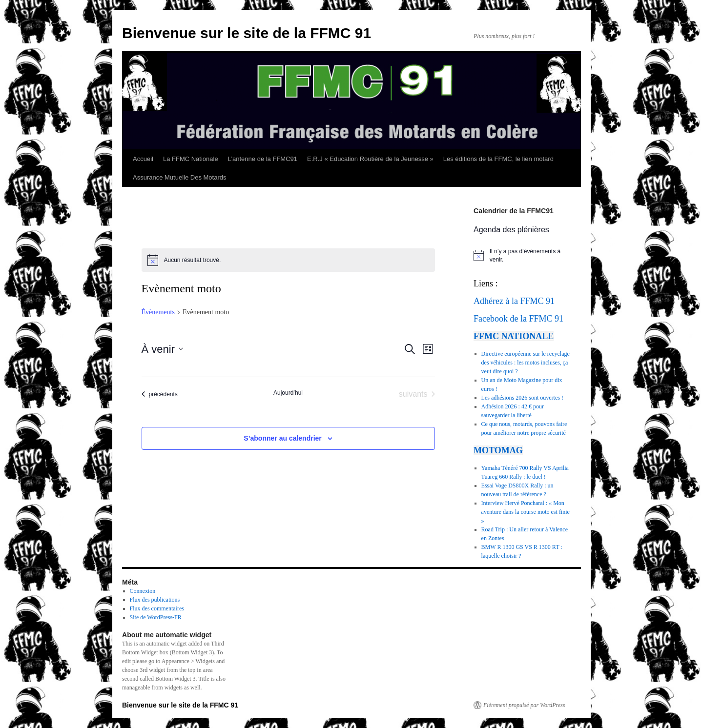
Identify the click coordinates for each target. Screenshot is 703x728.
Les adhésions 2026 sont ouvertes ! (522, 398)
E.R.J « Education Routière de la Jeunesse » (370, 159)
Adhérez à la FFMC (508, 301)
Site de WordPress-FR (156, 617)
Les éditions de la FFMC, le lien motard (498, 159)
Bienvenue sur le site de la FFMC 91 (247, 33)
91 (550, 301)
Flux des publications (155, 600)
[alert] (288, 260)
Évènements (158, 312)
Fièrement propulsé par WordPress (524, 705)
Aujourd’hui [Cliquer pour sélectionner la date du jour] (288, 393)
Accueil (143, 159)
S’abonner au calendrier (283, 438)
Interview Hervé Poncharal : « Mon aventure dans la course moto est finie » (526, 512)
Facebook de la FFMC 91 (518, 319)
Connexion (143, 591)
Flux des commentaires (157, 608)
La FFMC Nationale (191, 159)
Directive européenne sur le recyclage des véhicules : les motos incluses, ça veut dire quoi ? (526, 363)
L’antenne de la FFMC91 (263, 159)
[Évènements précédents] (160, 394)
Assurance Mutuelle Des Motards (179, 177)
